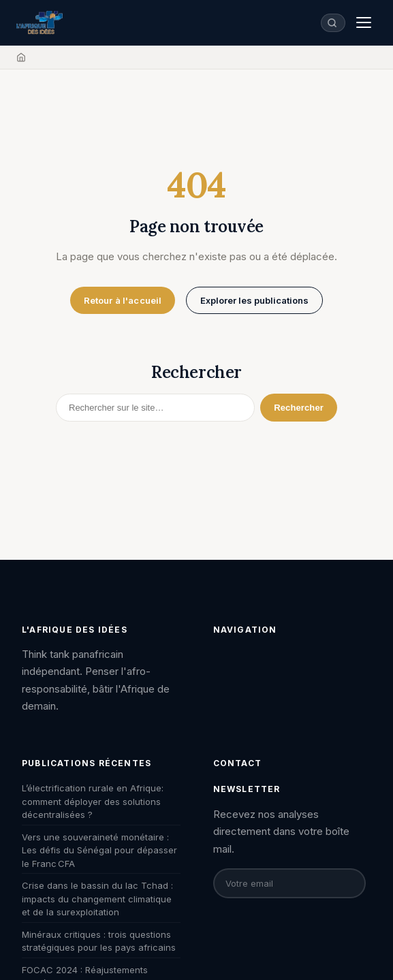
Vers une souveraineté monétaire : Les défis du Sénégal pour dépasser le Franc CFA (99, 850)
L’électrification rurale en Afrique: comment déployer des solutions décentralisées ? (93, 801)
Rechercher (299, 408)
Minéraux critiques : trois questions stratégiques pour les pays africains (99, 941)
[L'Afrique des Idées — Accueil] (40, 22)
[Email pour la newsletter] (289, 883)
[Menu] (364, 22)
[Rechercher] (155, 408)
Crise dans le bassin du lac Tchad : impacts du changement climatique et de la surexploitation (97, 899)
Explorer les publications (254, 300)
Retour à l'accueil (123, 300)
